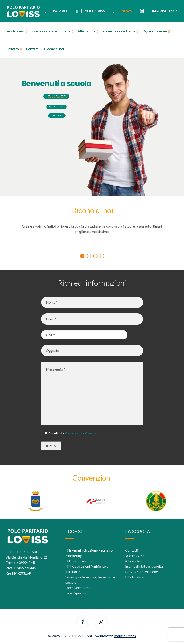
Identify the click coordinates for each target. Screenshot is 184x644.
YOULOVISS (135, 556)
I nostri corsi (15, 31)
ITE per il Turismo (79, 561)
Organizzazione (155, 31)
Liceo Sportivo (76, 593)
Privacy (13, 49)
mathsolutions (125, 636)
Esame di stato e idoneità (51, 31)
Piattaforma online (56, 107)
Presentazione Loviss (119, 31)
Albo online (87, 31)
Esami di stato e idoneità (56, 96)
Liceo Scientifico (78, 588)
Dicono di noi (54, 49)
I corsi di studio (57, 116)
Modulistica (134, 577)
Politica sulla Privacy (80, 433)
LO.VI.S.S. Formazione (141, 572)
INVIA (51, 446)
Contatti (33, 49)
